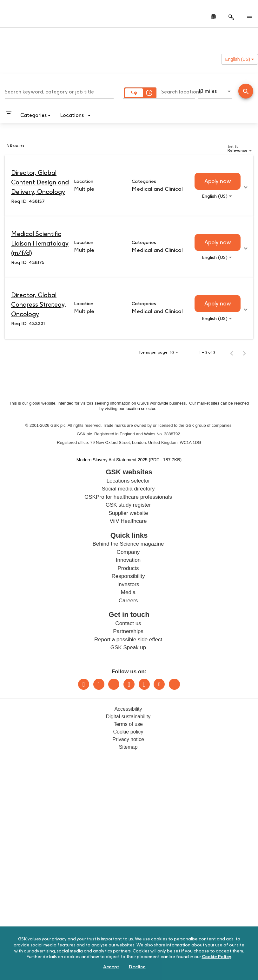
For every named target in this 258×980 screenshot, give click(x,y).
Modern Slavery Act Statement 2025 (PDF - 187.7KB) (129, 460)
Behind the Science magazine (128, 544)
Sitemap (128, 747)
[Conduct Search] (246, 91)
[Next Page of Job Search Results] (244, 352)
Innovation (128, 560)
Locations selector (128, 481)
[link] (129, 186)
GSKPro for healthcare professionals (128, 497)
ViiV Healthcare (128, 521)
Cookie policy (128, 732)
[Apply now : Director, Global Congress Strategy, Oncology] (218, 304)
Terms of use (128, 724)
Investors (128, 584)
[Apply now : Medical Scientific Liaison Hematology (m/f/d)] (218, 242)
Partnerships (128, 631)
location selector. (142, 409)
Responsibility (128, 576)
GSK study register (128, 505)
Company (128, 552)
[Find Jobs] (246, 92)
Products (128, 568)
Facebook (144, 684)
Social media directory (128, 489)
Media (128, 592)
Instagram (129, 684)
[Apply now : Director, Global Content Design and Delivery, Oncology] (218, 181)
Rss (174, 684)
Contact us (128, 623)
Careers (128, 601)
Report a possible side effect (128, 640)
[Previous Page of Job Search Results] (232, 352)
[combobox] (59, 91)
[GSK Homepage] (22, 18)
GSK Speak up (128, 647)
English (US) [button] (240, 59)
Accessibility (128, 709)
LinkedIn (84, 684)
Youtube (159, 684)
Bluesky (114, 684)
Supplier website (128, 513)
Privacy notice (128, 739)
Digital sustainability (128, 717)
